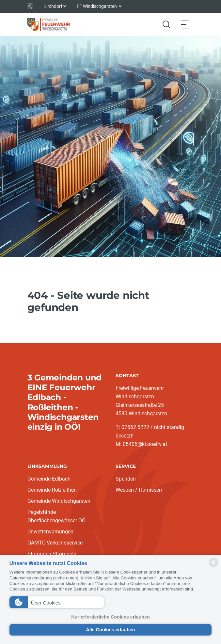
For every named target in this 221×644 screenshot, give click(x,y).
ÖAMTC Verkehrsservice (55, 543)
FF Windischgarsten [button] (97, 6)
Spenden (126, 479)
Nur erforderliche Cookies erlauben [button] (110, 617)
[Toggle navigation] (185, 24)
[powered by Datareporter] (213, 567)
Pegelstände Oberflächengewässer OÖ (56, 516)
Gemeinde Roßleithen (52, 490)
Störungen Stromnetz (52, 554)
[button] (57, 602)
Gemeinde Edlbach (49, 479)
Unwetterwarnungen (50, 532)
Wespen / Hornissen (139, 490)
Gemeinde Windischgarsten (59, 501)
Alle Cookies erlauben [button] (110, 630)
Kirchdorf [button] (53, 6)
